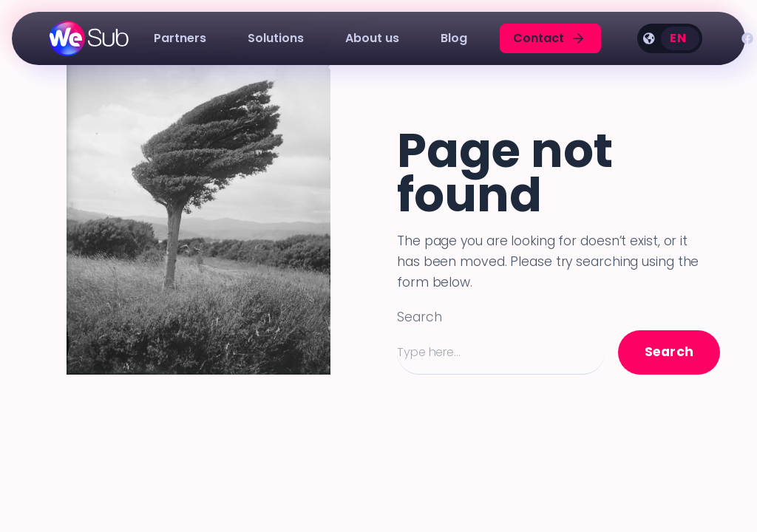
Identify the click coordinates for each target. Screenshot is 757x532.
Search (419, 317)
